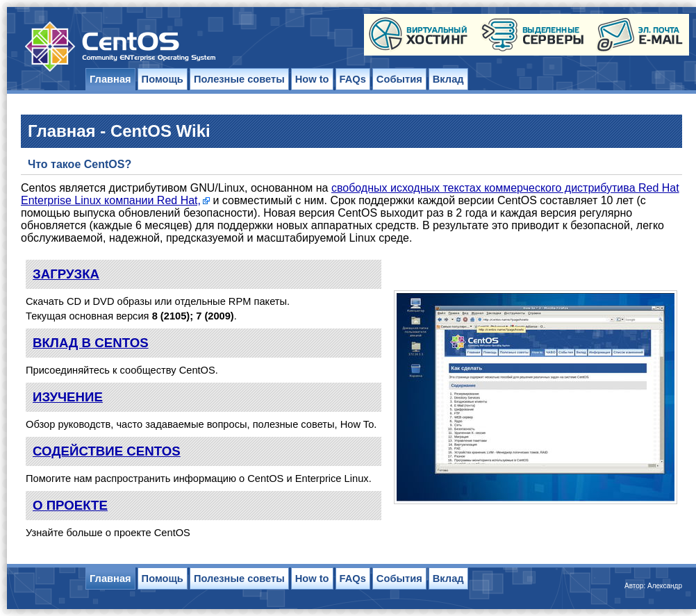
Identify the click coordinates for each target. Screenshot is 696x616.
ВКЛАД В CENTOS (91, 343)
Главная (110, 79)
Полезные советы (239, 79)
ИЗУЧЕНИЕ (68, 397)
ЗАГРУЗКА (66, 274)
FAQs (353, 79)
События (399, 79)
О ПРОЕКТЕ (70, 505)
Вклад (448, 79)
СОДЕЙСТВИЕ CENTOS (107, 451)
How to (312, 79)
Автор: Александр (653, 586)
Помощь (163, 79)
